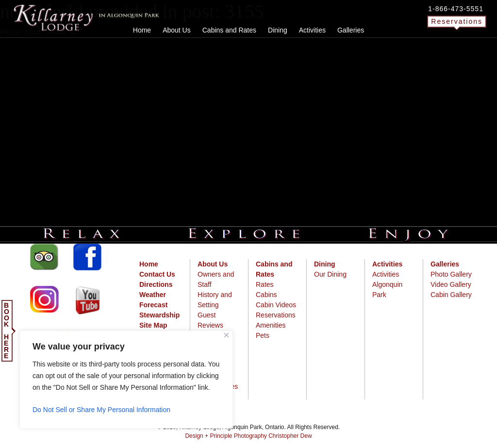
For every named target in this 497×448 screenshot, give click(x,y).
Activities (386, 274)
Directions (156, 284)
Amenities (271, 325)
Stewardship (159, 315)
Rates (265, 284)
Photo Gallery (451, 274)
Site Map (153, 325)
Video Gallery (451, 284)
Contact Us (157, 274)
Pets (263, 335)
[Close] (226, 335)
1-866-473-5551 (456, 9)
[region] (126, 380)
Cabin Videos (276, 305)
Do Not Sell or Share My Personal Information (101, 410)
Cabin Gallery (451, 295)
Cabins (266, 295)
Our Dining (330, 274)
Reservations (457, 21)
